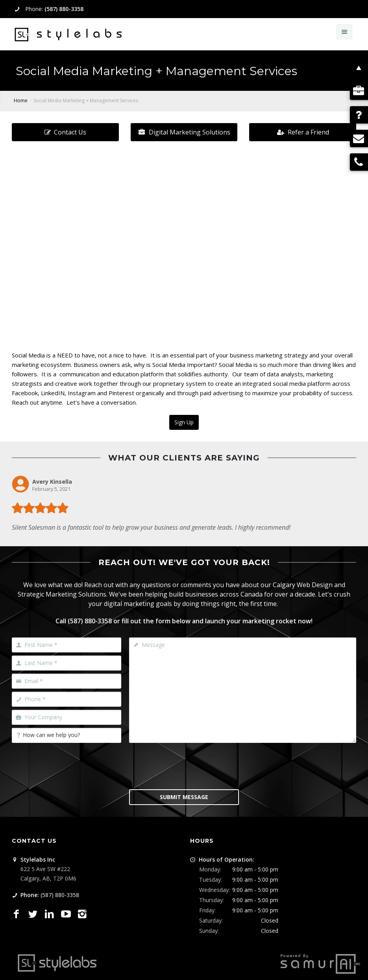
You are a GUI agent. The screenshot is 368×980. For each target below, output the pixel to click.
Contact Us (65, 132)
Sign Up (184, 422)
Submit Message (184, 797)
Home (21, 100)
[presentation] (189, 765)
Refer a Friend (303, 132)
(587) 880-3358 (64, 9)
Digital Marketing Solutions (184, 132)
